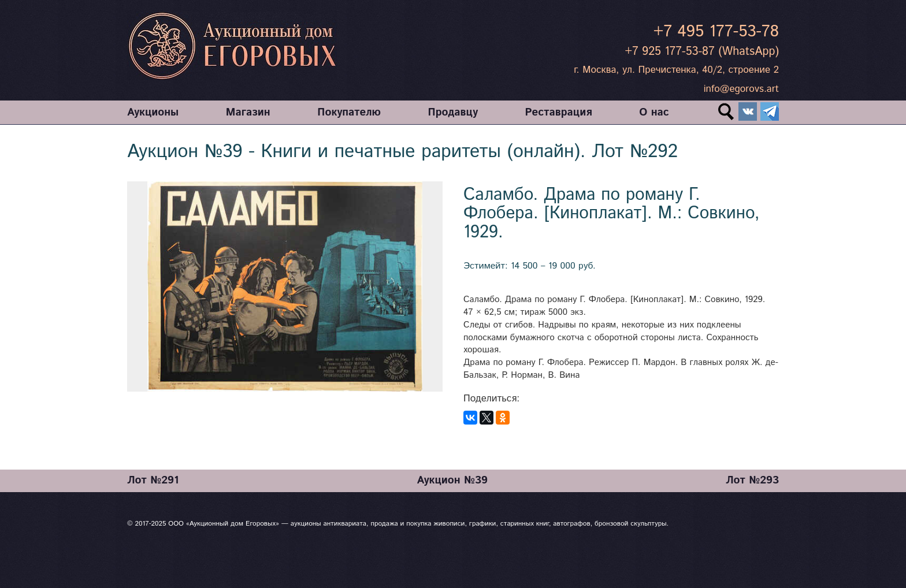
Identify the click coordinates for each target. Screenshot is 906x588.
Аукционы (153, 112)
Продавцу (453, 112)
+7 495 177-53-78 (716, 32)
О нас (654, 112)
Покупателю (349, 112)
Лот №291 (153, 480)
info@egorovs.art (741, 89)
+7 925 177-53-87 (669, 52)
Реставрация (559, 112)
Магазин (248, 112)
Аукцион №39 (452, 480)
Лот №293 (752, 480)
